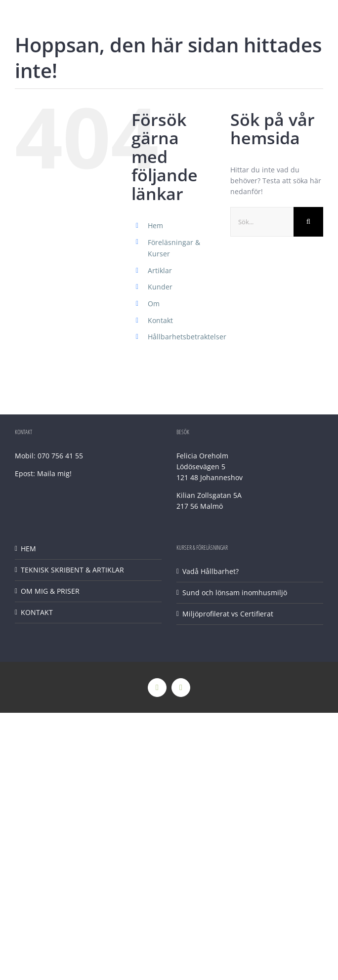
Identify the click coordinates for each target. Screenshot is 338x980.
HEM (28, 549)
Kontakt (160, 320)
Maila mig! (54, 473)
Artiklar (160, 270)
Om (154, 304)
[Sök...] (262, 222)
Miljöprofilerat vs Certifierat (228, 614)
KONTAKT (37, 612)
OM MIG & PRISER (50, 591)
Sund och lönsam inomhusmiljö (235, 592)
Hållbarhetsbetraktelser (187, 337)
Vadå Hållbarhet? (211, 571)
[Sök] (308, 222)
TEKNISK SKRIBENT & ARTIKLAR (72, 570)
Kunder (160, 287)
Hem (155, 225)
